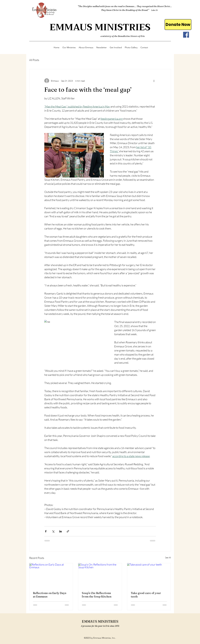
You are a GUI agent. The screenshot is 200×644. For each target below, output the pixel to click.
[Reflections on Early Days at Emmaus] (51, 575)
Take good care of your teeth (146, 595)
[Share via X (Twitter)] (53, 531)
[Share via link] (68, 531)
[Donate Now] (178, 25)
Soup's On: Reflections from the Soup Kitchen (97, 595)
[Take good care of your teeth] (149, 575)
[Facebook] (186, 35)
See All (168, 557)
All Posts (34, 60)
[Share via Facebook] (46, 531)
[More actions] (154, 81)
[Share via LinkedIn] (61, 531)
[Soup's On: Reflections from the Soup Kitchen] (100, 575)
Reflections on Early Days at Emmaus (50, 595)
